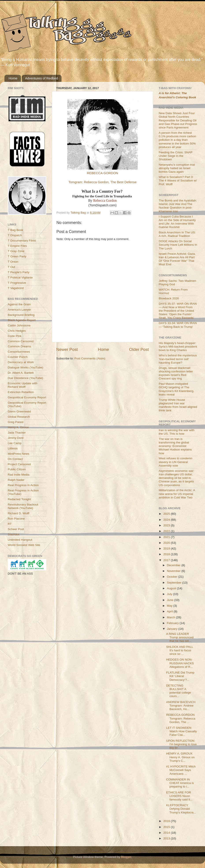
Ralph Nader (16, 480)
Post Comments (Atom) (90, 358)
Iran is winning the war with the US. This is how (177, 432)
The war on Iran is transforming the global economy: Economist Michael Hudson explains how (175, 446)
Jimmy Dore (16, 438)
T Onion (13, 262)
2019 (167, 548)
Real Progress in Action (23, 485)
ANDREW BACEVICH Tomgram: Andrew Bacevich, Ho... (181, 706)
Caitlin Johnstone (19, 325)
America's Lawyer (19, 310)
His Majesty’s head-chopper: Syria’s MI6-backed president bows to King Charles (178, 347)
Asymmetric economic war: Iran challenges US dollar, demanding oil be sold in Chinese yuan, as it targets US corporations (176, 478)
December (174, 565)
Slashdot (14, 534)
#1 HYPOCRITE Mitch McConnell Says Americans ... (181, 770)
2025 (167, 514)
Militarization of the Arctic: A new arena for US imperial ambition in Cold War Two (177, 494)
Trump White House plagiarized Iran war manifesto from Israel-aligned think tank (178, 405)
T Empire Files (17, 246)
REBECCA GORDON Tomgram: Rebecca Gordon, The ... (181, 718)
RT (10, 524)
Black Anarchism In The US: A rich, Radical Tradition (177, 234)
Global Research (19, 417)
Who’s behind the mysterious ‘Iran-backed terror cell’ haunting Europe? (178, 359)
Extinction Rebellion (21, 392)
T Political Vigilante (20, 277)
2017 (167, 560)
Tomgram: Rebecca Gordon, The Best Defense (102, 182)
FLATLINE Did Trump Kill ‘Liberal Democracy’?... (180, 676)
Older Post (139, 349)
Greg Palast (16, 422)
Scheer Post (16, 529)
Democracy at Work (21, 362)
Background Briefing (21, 315)
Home (13, 78)
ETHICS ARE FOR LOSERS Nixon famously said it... (179, 796)
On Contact (15, 459)
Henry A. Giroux (18, 427)
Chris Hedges (17, 331)
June (171, 600)
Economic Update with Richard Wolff (22, 385)
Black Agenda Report (22, 320)
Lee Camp (15, 443)
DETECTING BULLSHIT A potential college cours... (179, 691)
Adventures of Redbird (42, 78)
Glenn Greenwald (19, 411)
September (175, 583)
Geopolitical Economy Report (27, 397)
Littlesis (13, 448)
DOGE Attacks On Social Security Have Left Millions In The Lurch (178, 245)
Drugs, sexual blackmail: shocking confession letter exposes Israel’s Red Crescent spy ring (176, 373)
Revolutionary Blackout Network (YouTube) (23, 506)
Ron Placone (16, 519)
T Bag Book (15, 230)
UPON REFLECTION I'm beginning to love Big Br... (181, 744)
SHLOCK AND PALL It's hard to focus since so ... (180, 650)
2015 (167, 827)
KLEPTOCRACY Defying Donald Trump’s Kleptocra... (181, 809)
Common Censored (21, 341)
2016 (167, 821)
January (173, 629)
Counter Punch (18, 357)
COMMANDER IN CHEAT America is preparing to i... (180, 783)
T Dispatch (15, 235)
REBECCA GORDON (102, 173)
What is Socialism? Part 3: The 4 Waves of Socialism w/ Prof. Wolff (178, 180)
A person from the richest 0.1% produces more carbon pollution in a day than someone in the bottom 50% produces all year (177, 140)
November (174, 571)
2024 (167, 520)
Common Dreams (19, 346)
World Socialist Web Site (24, 545)
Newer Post (67, 349)
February (173, 623)
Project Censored (19, 464)
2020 (167, 543)
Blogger (126, 857)
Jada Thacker (17, 433)
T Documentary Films (22, 241)
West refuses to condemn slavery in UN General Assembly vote (176, 462)
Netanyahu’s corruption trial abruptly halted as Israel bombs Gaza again (177, 168)
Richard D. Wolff (19, 513)
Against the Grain (19, 304)
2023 (167, 525)
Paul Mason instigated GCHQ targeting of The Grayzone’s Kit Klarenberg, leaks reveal (176, 389)
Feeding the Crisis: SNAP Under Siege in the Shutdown (176, 156)
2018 (167, 554)
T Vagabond (16, 288)
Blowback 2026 (169, 298)
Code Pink (15, 336)
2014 (167, 833)
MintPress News (19, 454)
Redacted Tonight (19, 499)
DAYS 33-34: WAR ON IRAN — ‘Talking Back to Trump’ (178, 325)
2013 (167, 838)
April (170, 611)
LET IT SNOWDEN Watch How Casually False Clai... (182, 731)
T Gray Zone (16, 251)
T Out (11, 267)
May (170, 606)
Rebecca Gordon (105, 201)
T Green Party (17, 256)
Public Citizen (17, 469)
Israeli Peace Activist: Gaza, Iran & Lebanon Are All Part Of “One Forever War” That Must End (177, 259)
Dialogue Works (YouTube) (25, 367)
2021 (167, 537)
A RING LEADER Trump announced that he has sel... (180, 637)
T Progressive (17, 283)
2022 (167, 531)
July (170, 594)
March (171, 617)
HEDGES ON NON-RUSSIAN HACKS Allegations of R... (180, 663)
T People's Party (19, 272)
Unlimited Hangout (20, 540)
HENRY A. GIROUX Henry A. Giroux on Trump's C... (180, 757)
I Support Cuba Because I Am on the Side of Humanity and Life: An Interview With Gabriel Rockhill (177, 222)
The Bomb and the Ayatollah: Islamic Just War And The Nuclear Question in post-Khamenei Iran (178, 206)
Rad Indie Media (19, 475)
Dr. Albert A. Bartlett (21, 373)
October (173, 577)
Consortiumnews (19, 352)
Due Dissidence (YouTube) (25, 378)
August (172, 588)
